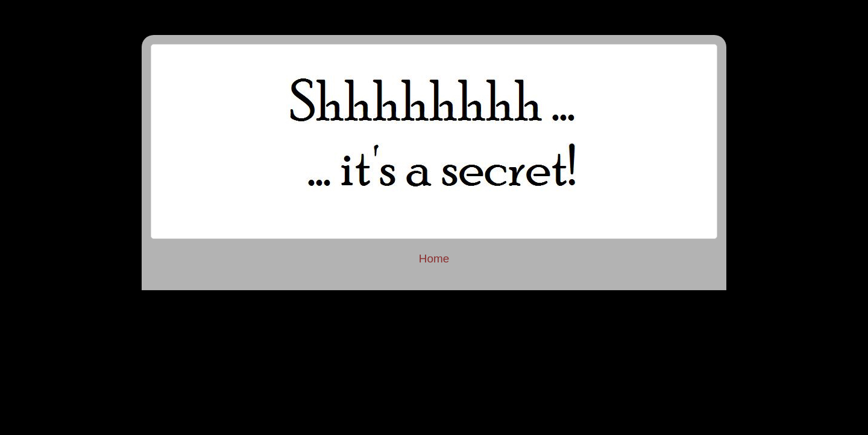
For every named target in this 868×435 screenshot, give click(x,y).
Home (434, 259)
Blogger (547, 349)
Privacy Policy (434, 301)
